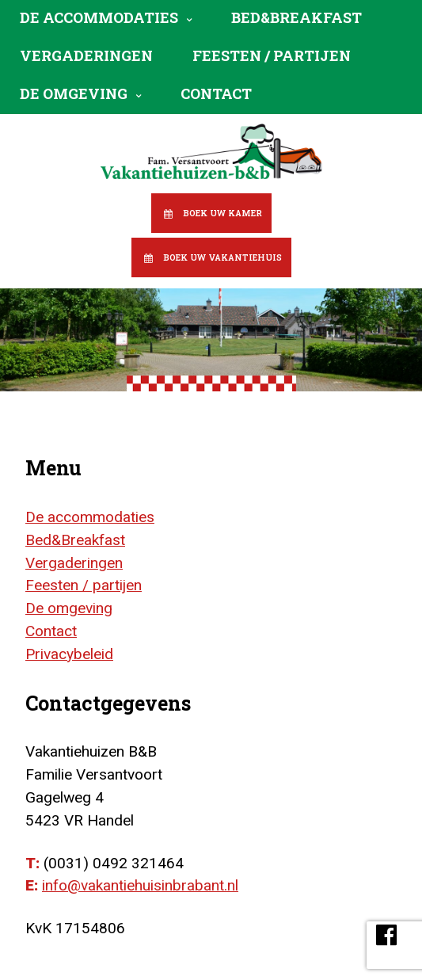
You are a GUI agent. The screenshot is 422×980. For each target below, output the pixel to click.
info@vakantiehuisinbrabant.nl (140, 885)
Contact (216, 93)
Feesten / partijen (272, 55)
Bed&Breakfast (297, 17)
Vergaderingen (86, 55)
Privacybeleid (69, 654)
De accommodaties (99, 17)
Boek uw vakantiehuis (222, 257)
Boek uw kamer (222, 213)
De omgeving (74, 93)
